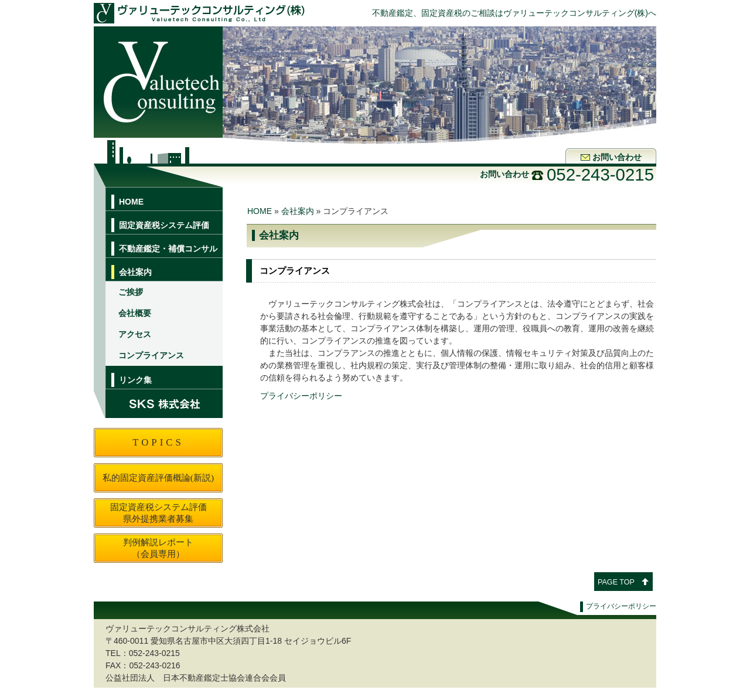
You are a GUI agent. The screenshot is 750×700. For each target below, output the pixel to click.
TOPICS (158, 442)
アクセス (135, 334)
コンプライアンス (151, 355)
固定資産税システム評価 (164, 225)
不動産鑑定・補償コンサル (168, 249)
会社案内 (135, 272)
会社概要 (135, 313)
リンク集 (135, 380)
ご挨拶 (131, 292)
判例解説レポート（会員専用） (158, 548)
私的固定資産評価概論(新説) (158, 478)
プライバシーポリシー (301, 396)
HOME (131, 202)
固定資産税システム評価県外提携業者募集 (158, 513)
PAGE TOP (616, 582)
